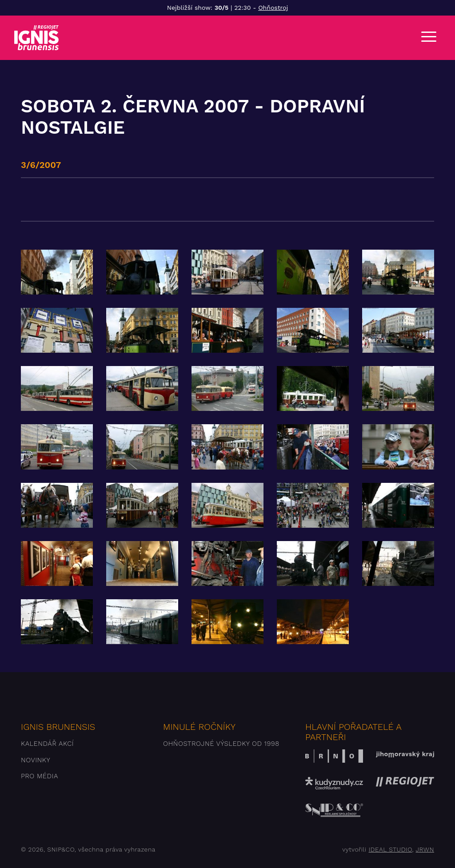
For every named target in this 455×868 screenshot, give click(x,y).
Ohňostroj (273, 8)
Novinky (36, 760)
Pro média (40, 776)
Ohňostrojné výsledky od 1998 (221, 744)
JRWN (425, 849)
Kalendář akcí (47, 744)
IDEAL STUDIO (390, 849)
